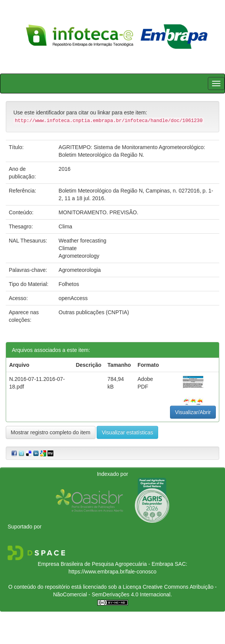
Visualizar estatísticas (127, 432)
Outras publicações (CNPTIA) (94, 312)
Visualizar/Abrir (193, 412)
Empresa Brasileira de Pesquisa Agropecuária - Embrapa (106, 564)
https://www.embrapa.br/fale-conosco (112, 572)
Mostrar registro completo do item (51, 432)
